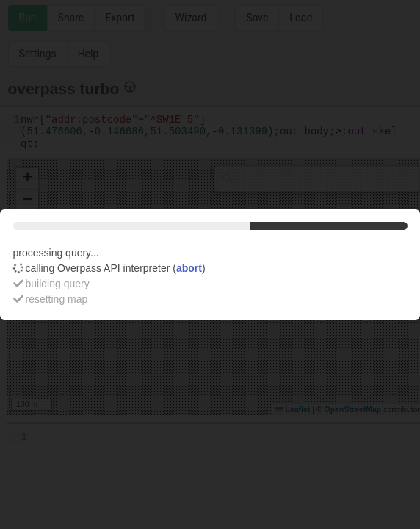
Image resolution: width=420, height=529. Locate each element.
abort (189, 268)
